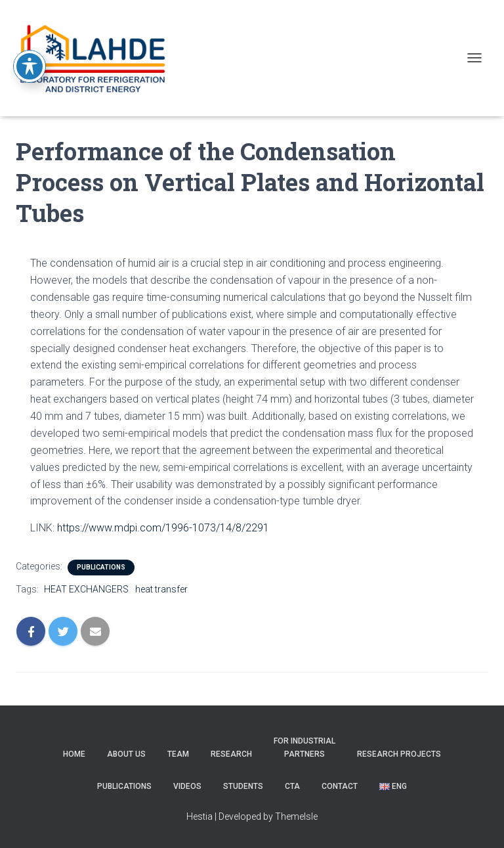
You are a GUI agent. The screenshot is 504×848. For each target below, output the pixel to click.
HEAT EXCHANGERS (86, 589)
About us (126, 754)
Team (178, 754)
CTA (292, 786)
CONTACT (340, 786)
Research (231, 754)
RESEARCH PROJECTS (399, 754)
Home (74, 754)
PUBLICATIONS (101, 567)
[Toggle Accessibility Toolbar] (30, 49)
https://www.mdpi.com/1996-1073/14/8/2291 (163, 528)
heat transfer (161, 589)
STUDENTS (243, 786)
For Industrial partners (304, 747)
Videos (187, 786)
